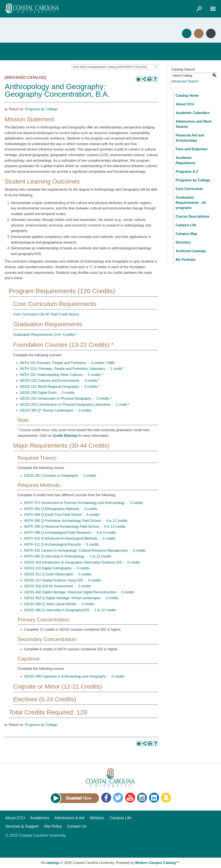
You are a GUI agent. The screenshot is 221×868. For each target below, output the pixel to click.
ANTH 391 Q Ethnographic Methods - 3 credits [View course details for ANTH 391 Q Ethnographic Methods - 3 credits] (61, 509)
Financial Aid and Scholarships (190, 138)
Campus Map (186, 234)
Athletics (97, 818)
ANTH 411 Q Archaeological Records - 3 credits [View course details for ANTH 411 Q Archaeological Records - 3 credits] (62, 544)
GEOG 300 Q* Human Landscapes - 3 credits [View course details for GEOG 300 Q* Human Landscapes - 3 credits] (56, 410)
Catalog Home (187, 96)
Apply (187, 33)
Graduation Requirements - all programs (191, 203)
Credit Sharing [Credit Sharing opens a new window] (65, 436)
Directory (183, 242)
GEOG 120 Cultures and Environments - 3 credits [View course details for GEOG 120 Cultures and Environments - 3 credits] (58, 381)
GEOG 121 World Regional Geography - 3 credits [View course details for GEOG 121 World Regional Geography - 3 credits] (58, 387)
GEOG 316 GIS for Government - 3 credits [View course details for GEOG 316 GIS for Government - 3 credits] (57, 586)
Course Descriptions (193, 216)
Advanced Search (185, 81)
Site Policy (53, 826)
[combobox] (115, 67)
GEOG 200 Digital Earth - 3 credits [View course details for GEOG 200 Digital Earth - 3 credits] (47, 393)
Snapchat (166, 798)
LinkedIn (154, 798)
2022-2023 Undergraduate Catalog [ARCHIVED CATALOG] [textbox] (110, 67)
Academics (40, 818)
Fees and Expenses (192, 149)
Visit (199, 33)
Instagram (142, 798)
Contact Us (77, 826)
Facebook (106, 798)
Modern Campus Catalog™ (157, 863)
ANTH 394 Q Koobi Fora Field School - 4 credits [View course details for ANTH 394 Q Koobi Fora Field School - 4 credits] (62, 515)
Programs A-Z (187, 172)
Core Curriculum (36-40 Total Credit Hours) (46, 314)
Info (211, 33)
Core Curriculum (189, 189)
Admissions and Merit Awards (194, 124)
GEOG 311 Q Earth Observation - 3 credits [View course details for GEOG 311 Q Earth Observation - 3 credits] (58, 574)
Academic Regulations (186, 160)
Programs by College (41, 109)
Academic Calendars (193, 113)
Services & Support (22, 826)
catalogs (53, 863)
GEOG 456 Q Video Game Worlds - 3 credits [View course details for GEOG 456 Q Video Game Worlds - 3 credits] (59, 604)
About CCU (185, 104)
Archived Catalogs (191, 251)
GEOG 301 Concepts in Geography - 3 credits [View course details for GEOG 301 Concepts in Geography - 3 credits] (60, 476)
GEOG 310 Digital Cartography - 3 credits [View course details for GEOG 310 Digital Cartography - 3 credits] (57, 568)
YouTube (130, 798)
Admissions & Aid (69, 818)
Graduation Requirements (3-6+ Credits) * (45, 335)
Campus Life (186, 225)
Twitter (118, 798)
